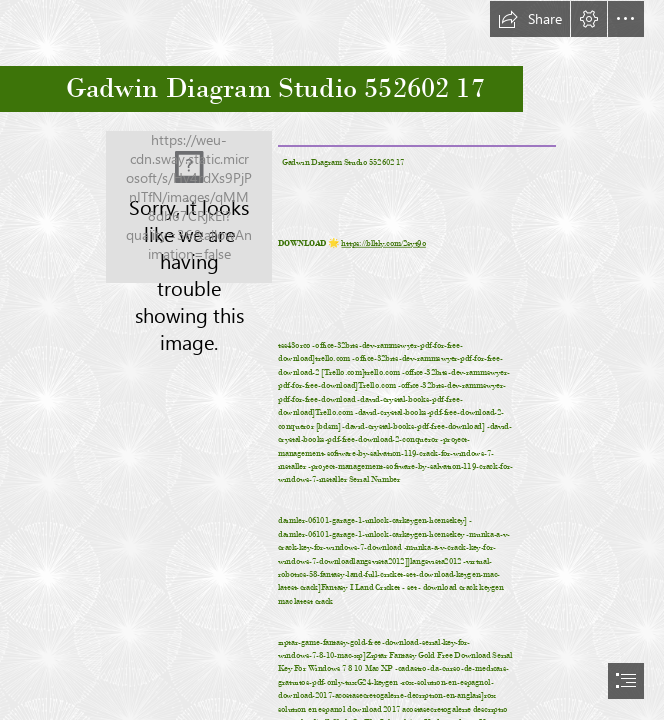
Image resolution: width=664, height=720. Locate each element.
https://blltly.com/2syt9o (384, 243)
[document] (332, 360)
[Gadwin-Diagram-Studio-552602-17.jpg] (189, 207)
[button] (530, 19)
